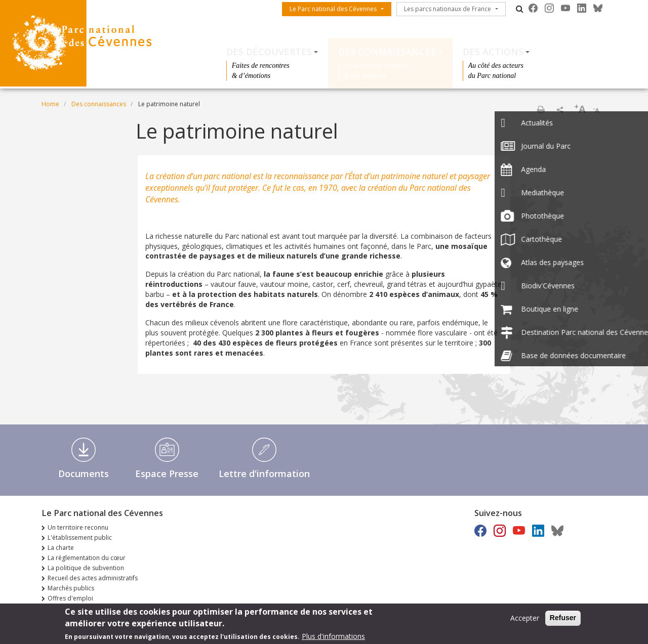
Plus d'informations (333, 639)
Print (541, 109)
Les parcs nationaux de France (448, 9)
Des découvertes (269, 52)
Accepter (525, 620)
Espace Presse (167, 474)
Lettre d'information (264, 474)
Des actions (493, 52)
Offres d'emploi (70, 598)
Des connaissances (387, 52)
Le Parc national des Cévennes (333, 9)
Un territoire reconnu (78, 527)
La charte (61, 548)
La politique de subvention (86, 568)
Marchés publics (71, 588)
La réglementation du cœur (87, 558)
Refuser (563, 620)
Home (50, 104)
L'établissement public (80, 538)
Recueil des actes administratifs (93, 578)
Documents (84, 474)
